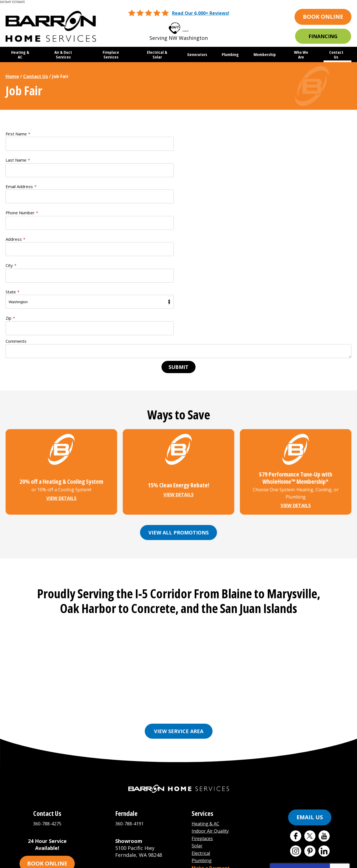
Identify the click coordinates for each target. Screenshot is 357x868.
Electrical (203, 744)
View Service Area (179, 624)
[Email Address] (178, 815)
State (12, 213)
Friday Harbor (272, 599)
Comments (16, 236)
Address (15, 186)
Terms (344, 771)
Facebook (296, 728)
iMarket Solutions (146, 860)
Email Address (21, 160)
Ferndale (208, 599)
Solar (198, 737)
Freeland (237, 599)
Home (12, 76)
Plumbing (203, 751)
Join (208, 816)
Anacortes (81, 599)
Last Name (196, 134)
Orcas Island (232, 607)
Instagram (296, 743)
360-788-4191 (131, 716)
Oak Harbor (195, 607)
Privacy (336, 771)
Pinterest (310, 743)
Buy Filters (205, 765)
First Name (18, 134)
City (189, 186)
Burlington (149, 599)
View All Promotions (178, 427)
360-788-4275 (185, 26)
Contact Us (36, 76)
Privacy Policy (295, 767)
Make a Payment (213, 758)
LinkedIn (324, 743)
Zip (189, 213)
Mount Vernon (155, 607)
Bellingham (115, 599)
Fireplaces (204, 730)
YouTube (324, 728)
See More (266, 607)
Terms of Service (313, 767)
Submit (178, 262)
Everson (180, 599)
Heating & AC (207, 716)
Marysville (117, 607)
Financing (323, 36)
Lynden (89, 607)
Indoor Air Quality (213, 723)
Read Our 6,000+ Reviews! (200, 13)
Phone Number (200, 160)
